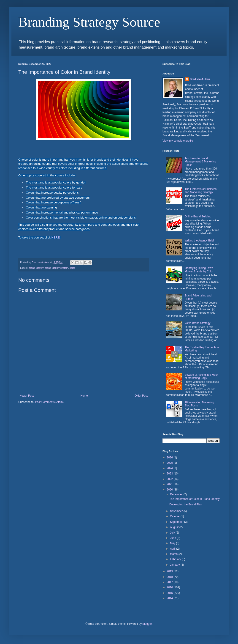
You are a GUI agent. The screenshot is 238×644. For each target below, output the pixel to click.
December (177, 494)
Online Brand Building (198, 216)
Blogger (147, 624)
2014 (170, 598)
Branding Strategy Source (89, 22)
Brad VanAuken (200, 79)
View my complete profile (178, 141)
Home (84, 396)
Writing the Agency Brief (199, 241)
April (173, 549)
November (177, 511)
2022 (170, 479)
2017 (170, 582)
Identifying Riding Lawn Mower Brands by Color (199, 270)
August (175, 527)
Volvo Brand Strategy (198, 323)
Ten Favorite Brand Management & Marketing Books (200, 162)
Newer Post (27, 396)
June (173, 538)
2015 (170, 593)
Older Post (141, 396)
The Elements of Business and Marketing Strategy (201, 191)
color (72, 268)
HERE (55, 237)
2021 (170, 484)
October (175, 516)
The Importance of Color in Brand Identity (194, 499)
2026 (170, 458)
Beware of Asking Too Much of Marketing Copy (202, 376)
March (174, 554)
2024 (170, 468)
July (173, 533)
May (173, 543)
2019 (170, 571)
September (177, 522)
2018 (170, 577)
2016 (170, 587)
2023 (170, 474)
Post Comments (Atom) (49, 402)
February (176, 559)
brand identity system (57, 268)
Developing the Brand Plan (186, 504)
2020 (170, 490)
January (175, 565)
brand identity (36, 268)
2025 (170, 463)
